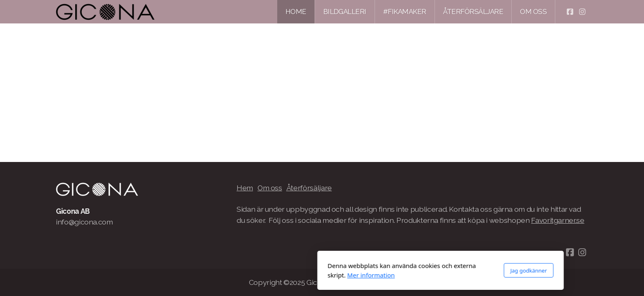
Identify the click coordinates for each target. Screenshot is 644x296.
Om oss (270, 188)
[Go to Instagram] (582, 12)
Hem (245, 188)
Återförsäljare (309, 188)
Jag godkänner (410, 271)
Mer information (253, 275)
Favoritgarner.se (558, 220)
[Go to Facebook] (570, 12)
